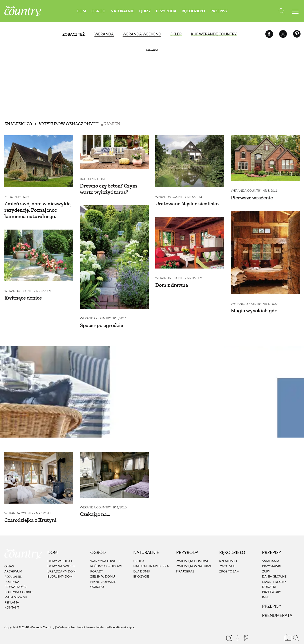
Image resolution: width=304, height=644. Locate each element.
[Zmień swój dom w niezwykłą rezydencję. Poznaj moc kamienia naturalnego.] (39, 161)
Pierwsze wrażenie (252, 194)
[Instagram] (283, 34)
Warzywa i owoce (105, 551)
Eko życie (141, 567)
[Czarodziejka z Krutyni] (39, 471)
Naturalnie (122, 11)
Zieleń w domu (103, 567)
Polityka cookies (19, 582)
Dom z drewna (172, 278)
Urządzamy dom (62, 562)
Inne (266, 587)
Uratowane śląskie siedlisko (187, 200)
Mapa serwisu (16, 587)
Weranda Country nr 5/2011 (254, 187)
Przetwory (271, 582)
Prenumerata (277, 606)
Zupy (266, 562)
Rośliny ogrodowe (106, 556)
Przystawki (272, 556)
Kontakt (12, 598)
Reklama (12, 592)
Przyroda (166, 11)
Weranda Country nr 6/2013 (179, 193)
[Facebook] (269, 34)
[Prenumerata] (288, 627)
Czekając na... (95, 504)
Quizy (145, 11)
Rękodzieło (193, 11)
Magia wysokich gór (254, 304)
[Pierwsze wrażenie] (265, 158)
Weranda (104, 34)
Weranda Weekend (142, 34)
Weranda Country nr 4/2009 (28, 284)
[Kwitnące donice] (39, 252)
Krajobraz (185, 562)
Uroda (139, 551)
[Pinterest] (297, 34)
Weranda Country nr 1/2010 (103, 498)
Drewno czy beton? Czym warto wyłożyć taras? (109, 186)
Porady (97, 562)
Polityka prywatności (15, 574)
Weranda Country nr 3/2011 (103, 312)
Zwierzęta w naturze (194, 556)
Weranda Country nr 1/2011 (28, 503)
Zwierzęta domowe (193, 551)
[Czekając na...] (114, 468)
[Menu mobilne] (295, 11)
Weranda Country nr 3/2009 (179, 271)
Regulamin (13, 567)
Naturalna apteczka (151, 556)
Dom (81, 11)
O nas (9, 557)
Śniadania (271, 551)
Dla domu (142, 562)
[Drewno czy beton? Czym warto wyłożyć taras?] (114, 152)
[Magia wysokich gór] (265, 249)
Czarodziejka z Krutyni (30, 510)
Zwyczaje (227, 556)
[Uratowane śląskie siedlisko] (190, 161)
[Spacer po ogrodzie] (114, 254)
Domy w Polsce (60, 551)
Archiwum (13, 562)
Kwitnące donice (23, 291)
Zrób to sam (229, 562)
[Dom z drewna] (190, 239)
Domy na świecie (61, 556)
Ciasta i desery (274, 572)
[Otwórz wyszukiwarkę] (281, 11)
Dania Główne (274, 567)
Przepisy (219, 11)
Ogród (98, 11)
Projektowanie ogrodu (103, 574)
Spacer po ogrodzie (101, 319)
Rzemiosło (228, 551)
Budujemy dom (17, 193)
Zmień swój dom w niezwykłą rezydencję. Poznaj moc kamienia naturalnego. (38, 207)
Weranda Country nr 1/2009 (254, 297)
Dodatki (269, 577)
